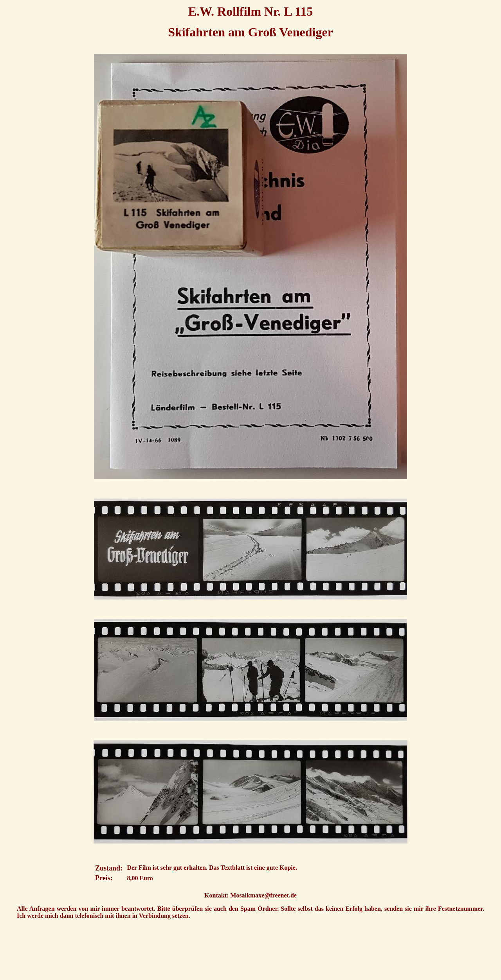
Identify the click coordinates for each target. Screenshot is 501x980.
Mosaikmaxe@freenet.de (263, 895)
